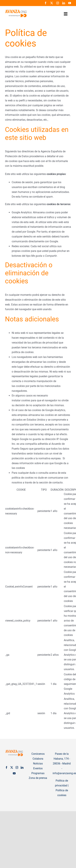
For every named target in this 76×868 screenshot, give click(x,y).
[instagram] (58, 3)
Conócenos (38, 754)
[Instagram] (17, 767)
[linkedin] (64, 3)
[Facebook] (7, 767)
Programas (38, 773)
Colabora (38, 759)
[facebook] (46, 3)
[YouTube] (14, 773)
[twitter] (52, 3)
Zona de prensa (38, 778)
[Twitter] (12, 767)
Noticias (38, 764)
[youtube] (70, 3)
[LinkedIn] (22, 767)
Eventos (38, 768)
